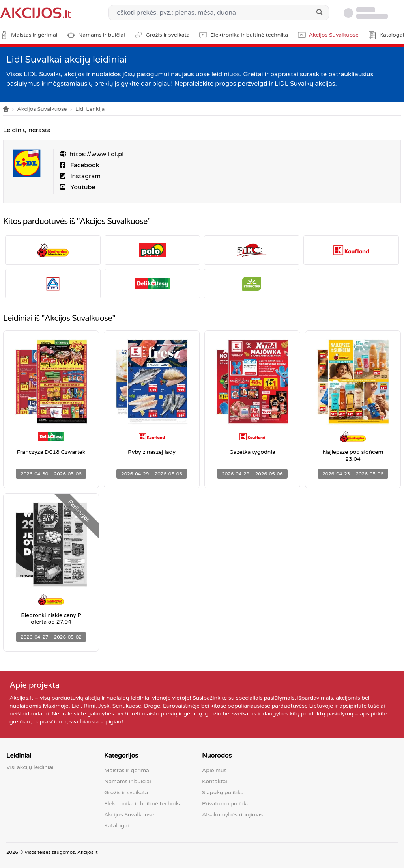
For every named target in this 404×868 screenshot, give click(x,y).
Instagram (85, 176)
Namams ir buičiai (128, 781)
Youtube (82, 187)
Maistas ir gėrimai (127, 770)
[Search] (320, 13)
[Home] (6, 109)
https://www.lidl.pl (96, 154)
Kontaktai (215, 781)
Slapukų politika (223, 793)
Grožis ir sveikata (126, 793)
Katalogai (116, 826)
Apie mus (214, 770)
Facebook (84, 165)
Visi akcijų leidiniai (30, 767)
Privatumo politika (226, 804)
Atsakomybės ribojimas (232, 815)
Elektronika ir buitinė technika (143, 804)
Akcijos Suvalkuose (42, 109)
